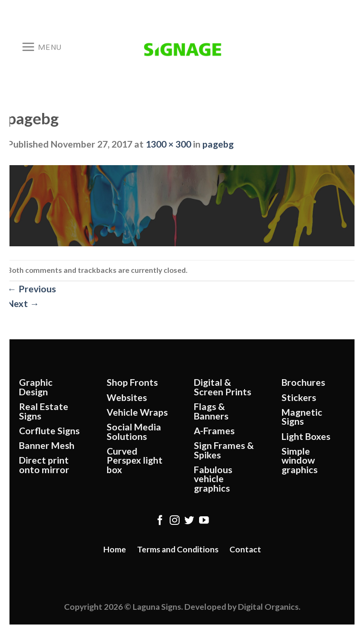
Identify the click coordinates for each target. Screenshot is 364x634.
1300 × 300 (168, 144)
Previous (32, 289)
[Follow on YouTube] (204, 521)
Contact (245, 549)
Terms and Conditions (178, 549)
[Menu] (41, 47)
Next (23, 303)
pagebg (218, 144)
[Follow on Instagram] (175, 521)
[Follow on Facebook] (160, 521)
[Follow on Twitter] (189, 521)
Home (115, 549)
